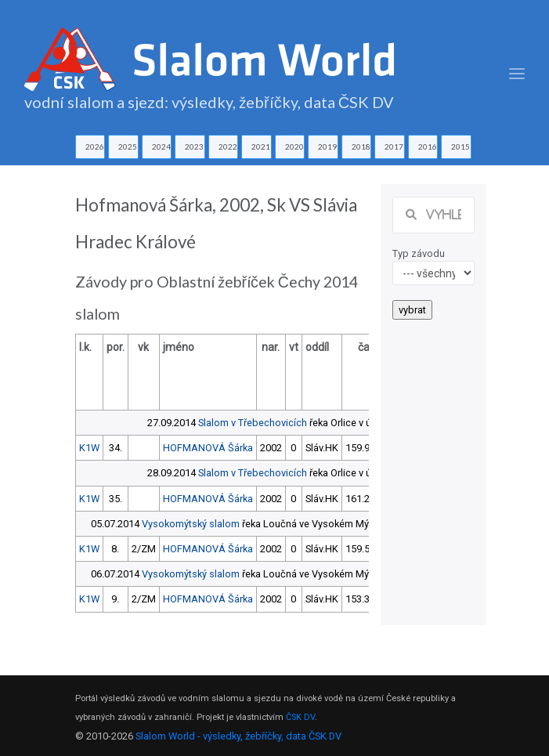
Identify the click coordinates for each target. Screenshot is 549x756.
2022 (228, 146)
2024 (161, 146)
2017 (394, 146)
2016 (428, 146)
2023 (194, 146)
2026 (95, 146)
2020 (294, 146)
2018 (361, 146)
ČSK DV (300, 717)
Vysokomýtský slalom (191, 524)
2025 (128, 146)
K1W (89, 448)
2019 (327, 146)
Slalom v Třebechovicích (253, 423)
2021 (261, 146)
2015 (461, 146)
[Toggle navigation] (517, 74)
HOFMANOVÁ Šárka (208, 448)
